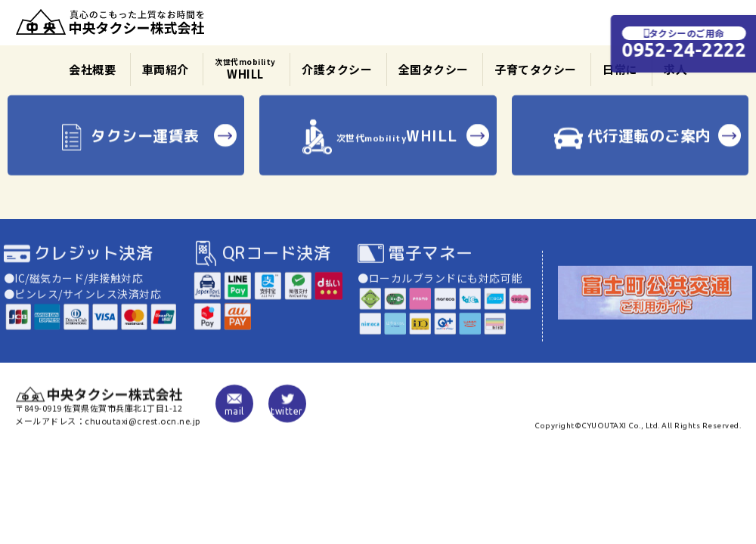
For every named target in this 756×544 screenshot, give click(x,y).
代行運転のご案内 (630, 143)
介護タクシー (337, 69)
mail (234, 408)
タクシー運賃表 (126, 143)
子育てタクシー (536, 69)
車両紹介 (166, 69)
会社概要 (92, 69)
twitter (287, 408)
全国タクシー (434, 69)
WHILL (245, 69)
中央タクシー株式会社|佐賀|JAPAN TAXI (110, 22)
